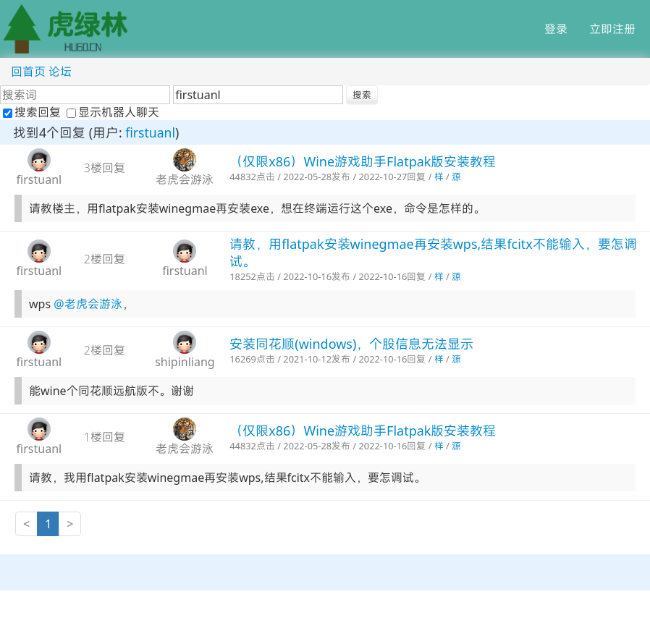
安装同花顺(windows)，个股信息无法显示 (351, 344)
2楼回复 (105, 259)
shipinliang (185, 362)
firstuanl (150, 132)
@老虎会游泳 (88, 304)
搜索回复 (33, 112)
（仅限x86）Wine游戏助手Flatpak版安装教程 (363, 161)
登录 (556, 29)
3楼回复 (105, 168)
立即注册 (612, 29)
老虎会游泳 (185, 179)
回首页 (28, 72)
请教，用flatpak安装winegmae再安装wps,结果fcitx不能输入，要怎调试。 (433, 253)
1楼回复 (105, 437)
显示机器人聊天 (113, 112)
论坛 (60, 72)
